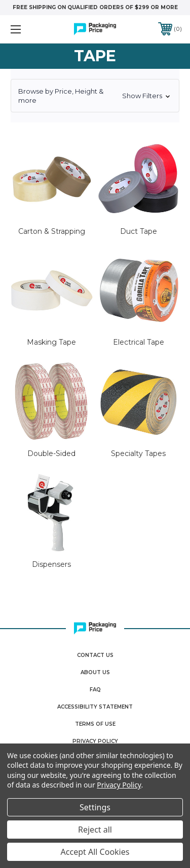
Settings (95, 807)
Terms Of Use (95, 724)
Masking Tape (51, 342)
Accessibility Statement (95, 707)
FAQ (95, 690)
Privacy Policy (95, 741)
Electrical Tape (139, 342)
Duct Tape (139, 231)
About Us (95, 672)
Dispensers (51, 564)
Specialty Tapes (138, 453)
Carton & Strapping (52, 231)
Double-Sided (51, 453)
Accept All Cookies (95, 852)
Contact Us (95, 655)
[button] (95, 96)
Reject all (95, 830)
